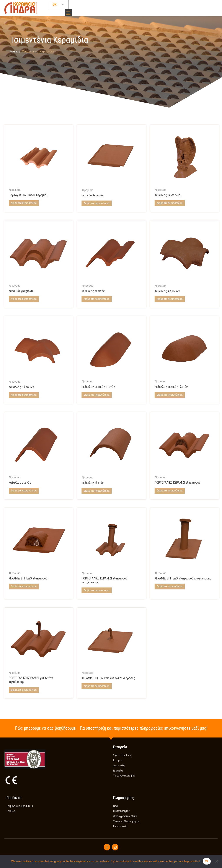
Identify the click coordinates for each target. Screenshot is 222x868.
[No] (217, 861)
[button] (68, 13)
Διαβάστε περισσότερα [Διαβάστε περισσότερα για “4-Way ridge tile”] (170, 299)
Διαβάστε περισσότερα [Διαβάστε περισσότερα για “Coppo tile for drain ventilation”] (97, 591)
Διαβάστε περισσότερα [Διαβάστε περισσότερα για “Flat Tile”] (97, 203)
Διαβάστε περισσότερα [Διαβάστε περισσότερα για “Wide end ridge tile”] (170, 395)
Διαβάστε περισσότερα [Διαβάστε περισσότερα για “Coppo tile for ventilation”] (170, 491)
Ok (207, 861)
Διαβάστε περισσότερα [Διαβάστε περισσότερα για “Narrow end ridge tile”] (97, 395)
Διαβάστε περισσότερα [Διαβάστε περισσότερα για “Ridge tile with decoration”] (170, 203)
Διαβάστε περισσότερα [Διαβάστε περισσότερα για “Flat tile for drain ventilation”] (170, 587)
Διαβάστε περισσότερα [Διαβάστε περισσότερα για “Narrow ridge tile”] (24, 491)
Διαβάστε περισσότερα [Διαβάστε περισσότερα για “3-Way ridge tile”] (24, 395)
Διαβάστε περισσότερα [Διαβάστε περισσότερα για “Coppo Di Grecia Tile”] (24, 203)
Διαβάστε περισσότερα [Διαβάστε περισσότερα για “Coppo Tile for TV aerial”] (24, 691)
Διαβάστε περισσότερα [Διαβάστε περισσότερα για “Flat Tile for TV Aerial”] (97, 687)
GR (55, 5)
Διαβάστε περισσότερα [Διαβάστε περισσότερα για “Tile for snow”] (24, 299)
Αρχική (15, 51)
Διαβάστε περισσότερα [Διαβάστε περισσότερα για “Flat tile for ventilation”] (24, 587)
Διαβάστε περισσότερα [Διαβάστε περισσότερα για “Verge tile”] (97, 299)
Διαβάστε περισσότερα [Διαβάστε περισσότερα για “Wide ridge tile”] (97, 491)
